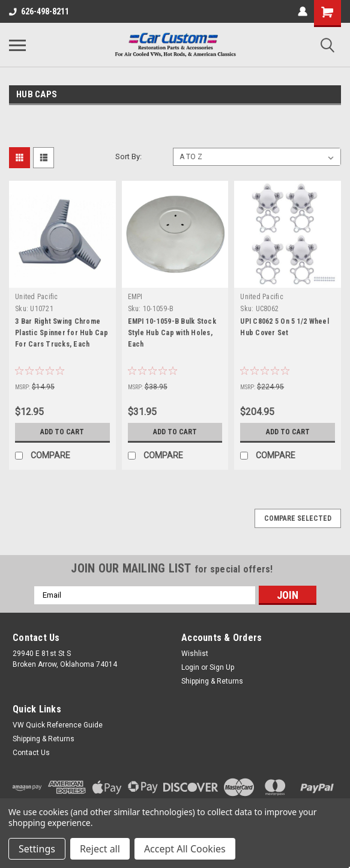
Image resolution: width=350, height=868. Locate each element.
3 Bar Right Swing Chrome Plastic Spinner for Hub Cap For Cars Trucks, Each (62, 333)
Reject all (100, 849)
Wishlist (195, 654)
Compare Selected (298, 518)
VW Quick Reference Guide (58, 725)
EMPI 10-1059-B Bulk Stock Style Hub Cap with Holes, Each (172, 333)
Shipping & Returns (212, 681)
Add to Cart (62, 432)
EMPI (135, 297)
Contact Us (31, 753)
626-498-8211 (39, 11)
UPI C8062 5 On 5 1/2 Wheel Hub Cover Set (285, 327)
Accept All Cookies (185, 849)
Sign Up (222, 667)
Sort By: (128, 156)
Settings (37, 849)
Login (190, 667)
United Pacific (37, 297)
